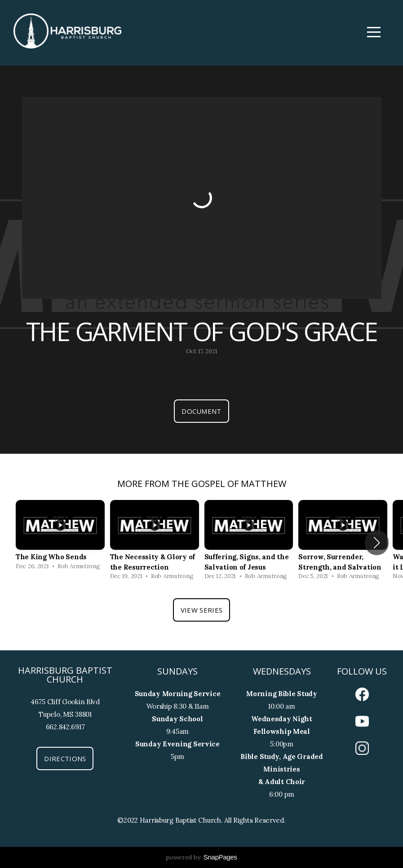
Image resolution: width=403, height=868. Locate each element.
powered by (201, 857)
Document (201, 411)
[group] (60, 537)
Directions (65, 758)
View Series (201, 610)
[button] (377, 543)
